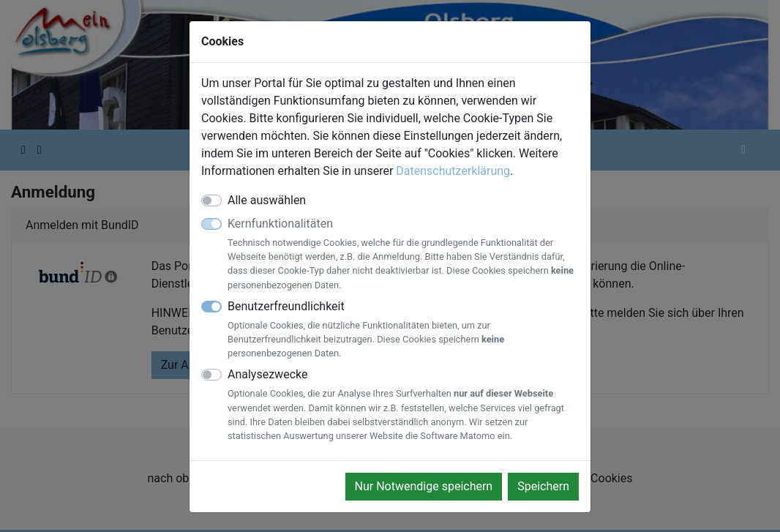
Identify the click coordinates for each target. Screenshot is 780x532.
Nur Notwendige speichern (424, 486)
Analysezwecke (403, 405)
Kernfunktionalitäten (403, 254)
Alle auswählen (267, 200)
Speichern (543, 486)
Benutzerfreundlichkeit (403, 330)
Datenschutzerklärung (453, 171)
